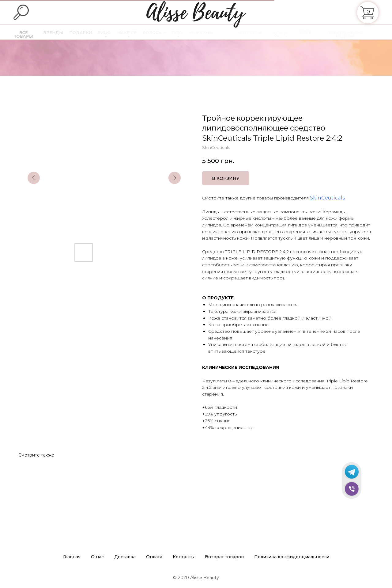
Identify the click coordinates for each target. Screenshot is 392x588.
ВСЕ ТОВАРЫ (28, 34)
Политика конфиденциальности (292, 557)
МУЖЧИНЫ (207, 32)
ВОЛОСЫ (158, 32)
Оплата (154, 557)
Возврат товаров (224, 557)
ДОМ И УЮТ (286, 34)
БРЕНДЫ (58, 32)
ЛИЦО (110, 32)
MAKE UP (133, 32)
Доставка (125, 557)
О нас (97, 557)
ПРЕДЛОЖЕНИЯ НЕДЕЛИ (351, 34)
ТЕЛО (183, 32)
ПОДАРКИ (86, 32)
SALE (312, 32)
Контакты (184, 557)
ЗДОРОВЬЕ (255, 32)
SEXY (231, 32)
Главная (72, 557)
